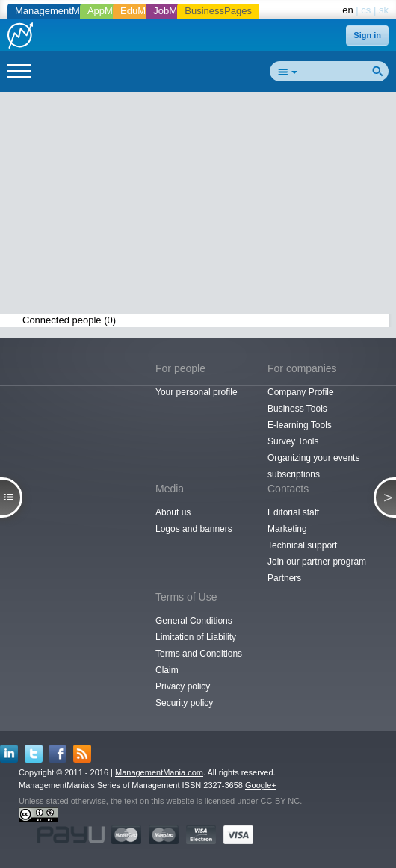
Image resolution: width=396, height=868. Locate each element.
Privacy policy (183, 686)
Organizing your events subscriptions (313, 466)
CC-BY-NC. (281, 801)
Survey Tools (293, 441)
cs (366, 10)
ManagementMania (56, 11)
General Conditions (194, 621)
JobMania (174, 11)
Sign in (367, 35)
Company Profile (301, 392)
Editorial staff (293, 512)
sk (384, 10)
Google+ (261, 785)
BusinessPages (218, 11)
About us (173, 512)
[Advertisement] (204, 206)
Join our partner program (317, 562)
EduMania (142, 11)
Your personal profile (197, 392)
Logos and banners (194, 529)
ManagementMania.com (159, 772)
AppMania (109, 11)
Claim (167, 670)
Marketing (287, 529)
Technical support (302, 545)
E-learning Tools (300, 425)
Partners (284, 578)
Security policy (184, 703)
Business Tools (297, 409)
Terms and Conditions (199, 654)
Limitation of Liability (196, 637)
